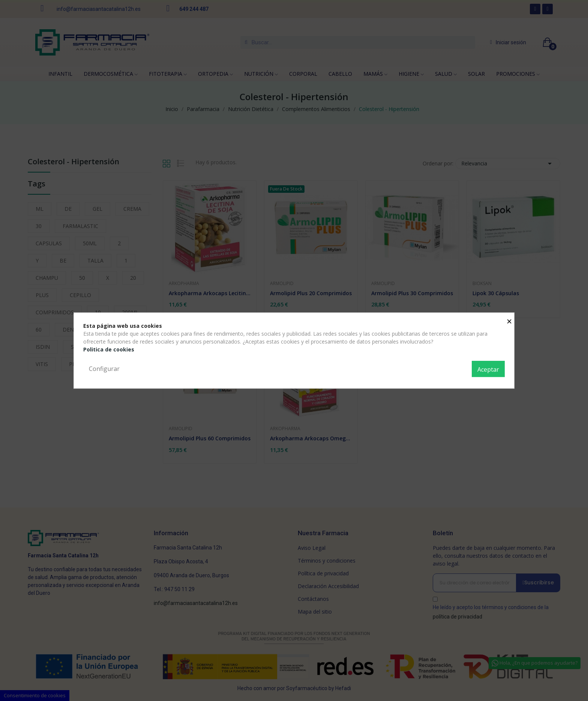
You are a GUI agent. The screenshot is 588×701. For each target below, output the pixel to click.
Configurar (104, 369)
